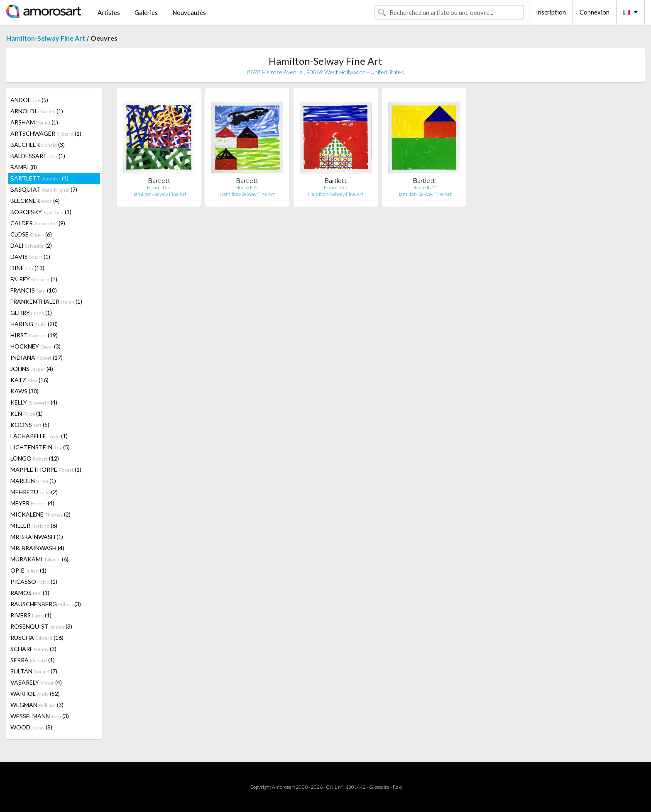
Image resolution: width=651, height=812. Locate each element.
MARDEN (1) (33, 481)
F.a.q (397, 787)
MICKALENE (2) (40, 514)
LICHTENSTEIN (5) (40, 447)
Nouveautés (189, 12)
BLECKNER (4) (35, 201)
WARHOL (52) (35, 694)
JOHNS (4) (32, 369)
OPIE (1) (28, 570)
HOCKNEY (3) (35, 346)
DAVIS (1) (30, 257)
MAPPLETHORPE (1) (46, 469)
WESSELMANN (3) (40, 716)
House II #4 (247, 187)
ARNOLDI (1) (37, 111)
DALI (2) (31, 245)
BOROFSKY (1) (41, 212)
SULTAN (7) (34, 671)
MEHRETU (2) (34, 492)
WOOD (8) (31, 727)
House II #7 (159, 187)
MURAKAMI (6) (39, 559)
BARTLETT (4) (39, 178)
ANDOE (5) (29, 100)
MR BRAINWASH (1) (37, 537)
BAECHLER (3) (38, 145)
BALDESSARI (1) (38, 156)
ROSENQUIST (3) (41, 626)
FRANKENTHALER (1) (46, 301)
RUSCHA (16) (37, 638)
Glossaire (379, 787)
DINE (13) (27, 268)
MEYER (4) (32, 503)
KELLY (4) (34, 402)
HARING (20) (34, 324)
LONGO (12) (35, 458)
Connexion (595, 12)
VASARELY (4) (36, 682)
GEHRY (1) (31, 313)
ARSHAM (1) (34, 122)
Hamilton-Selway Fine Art (46, 38)
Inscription (551, 12)
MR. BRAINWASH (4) (37, 548)
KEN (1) (27, 413)
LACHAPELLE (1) (39, 436)
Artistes (109, 12)
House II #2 (424, 187)
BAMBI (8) (24, 167)
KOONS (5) (30, 425)
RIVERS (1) (31, 615)
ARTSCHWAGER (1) (46, 133)
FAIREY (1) (34, 279)
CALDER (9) (38, 223)
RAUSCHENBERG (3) (46, 604)
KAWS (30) (24, 391)
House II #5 (336, 187)
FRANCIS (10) (34, 290)
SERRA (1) (33, 660)
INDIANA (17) (37, 357)
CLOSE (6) (31, 234)
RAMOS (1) (30, 593)
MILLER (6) (34, 525)
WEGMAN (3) (37, 705)
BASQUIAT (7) (44, 189)
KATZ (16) (29, 380)
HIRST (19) (34, 335)
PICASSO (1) (34, 582)
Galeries (146, 12)
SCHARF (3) (33, 649)
